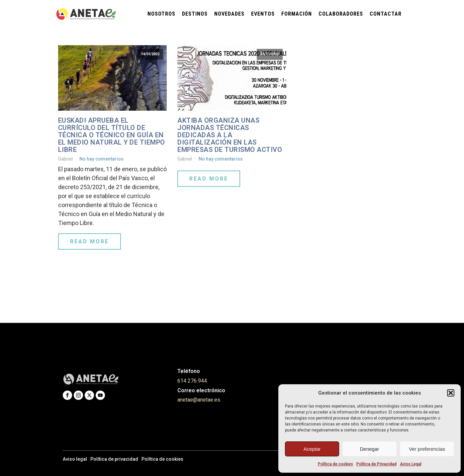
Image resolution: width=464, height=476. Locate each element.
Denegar (370, 449)
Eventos (263, 14)
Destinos (195, 14)
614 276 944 (192, 381)
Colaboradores (341, 14)
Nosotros (161, 14)
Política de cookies (335, 464)
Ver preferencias (427, 449)
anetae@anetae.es (199, 400)
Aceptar (312, 449)
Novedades (229, 14)
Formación (297, 14)
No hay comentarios (101, 159)
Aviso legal (75, 459)
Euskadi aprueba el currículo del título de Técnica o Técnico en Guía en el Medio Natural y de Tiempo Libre (112, 135)
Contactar (386, 14)
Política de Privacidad (376, 464)
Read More (90, 241)
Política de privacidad (114, 459)
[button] (451, 393)
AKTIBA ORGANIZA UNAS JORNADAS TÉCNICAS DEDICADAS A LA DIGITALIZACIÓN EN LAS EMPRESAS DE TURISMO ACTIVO (230, 135)
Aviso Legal (411, 464)
